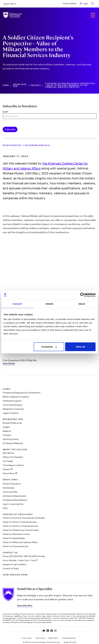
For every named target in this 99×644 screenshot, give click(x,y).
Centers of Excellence (18, 514)
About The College (15, 449)
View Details (9, 363)
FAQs (5, 508)
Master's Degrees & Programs (16, 397)
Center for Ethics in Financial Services (20, 522)
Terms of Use (40, 638)
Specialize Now (25, 605)
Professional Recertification (15, 500)
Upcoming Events (11, 439)
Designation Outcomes (13, 409)
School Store (9, 473)
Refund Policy (53, 638)
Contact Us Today (11, 568)
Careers (6, 469)
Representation (12, 145)
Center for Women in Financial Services (20, 526)
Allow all (80, 347)
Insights (36, 85)
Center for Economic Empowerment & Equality (24, 518)
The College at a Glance (13, 465)
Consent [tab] (17, 304)
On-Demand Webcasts (38, 145)
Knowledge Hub (20, 85)
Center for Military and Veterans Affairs (20, 542)
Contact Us (10, 552)
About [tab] (82, 304)
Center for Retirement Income (16, 534)
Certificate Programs (12, 401)
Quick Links (9, 4)
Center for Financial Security (16, 546)
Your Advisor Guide (15, 575)
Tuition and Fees (10, 492)
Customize (49, 347)
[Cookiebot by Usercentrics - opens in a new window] (82, 295)
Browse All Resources (12, 423)
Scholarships (9, 488)
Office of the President (13, 457)
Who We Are (8, 453)
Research (7, 431)
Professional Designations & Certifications (22, 393)
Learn (7, 389)
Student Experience (12, 484)
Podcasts (7, 435)
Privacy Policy (27, 638)
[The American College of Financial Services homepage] (12, 15)
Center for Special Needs (14, 538)
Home (6, 85)
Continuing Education (13, 405)
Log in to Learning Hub (13, 504)
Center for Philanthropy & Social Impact (21, 530)
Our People (8, 461)
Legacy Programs (11, 413)
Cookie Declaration (69, 638)
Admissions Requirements (14, 496)
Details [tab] (49, 304)
